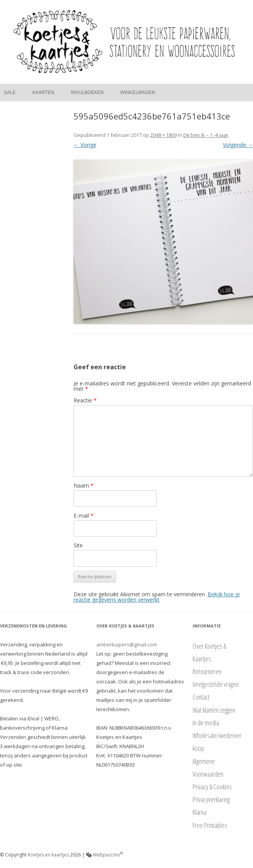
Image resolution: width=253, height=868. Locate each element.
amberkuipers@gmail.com (127, 644)
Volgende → (238, 145)
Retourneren (207, 671)
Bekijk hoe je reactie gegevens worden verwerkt (157, 597)
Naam (84, 485)
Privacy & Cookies (212, 787)
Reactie (85, 400)
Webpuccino (105, 855)
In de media (206, 723)
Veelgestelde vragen (216, 684)
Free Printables (210, 825)
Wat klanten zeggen (214, 710)
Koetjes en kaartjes (48, 855)
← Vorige (85, 145)
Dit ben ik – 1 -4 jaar (206, 135)
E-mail (84, 516)
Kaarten (43, 93)
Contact (201, 697)
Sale (10, 93)
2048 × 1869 (163, 135)
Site (78, 545)
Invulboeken (87, 93)
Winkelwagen (138, 93)
